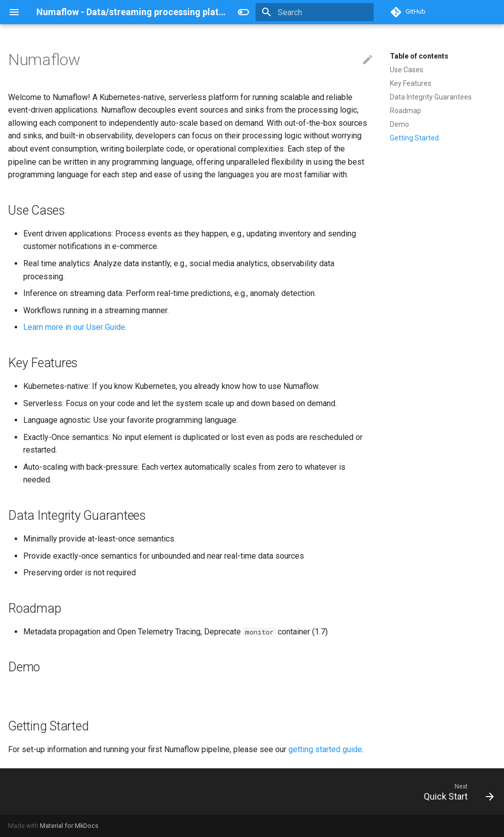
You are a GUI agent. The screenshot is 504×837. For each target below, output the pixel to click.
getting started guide (325, 749)
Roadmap (406, 111)
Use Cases (407, 70)
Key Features (411, 83)
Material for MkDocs (69, 826)
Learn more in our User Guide (74, 327)
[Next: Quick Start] (456, 792)
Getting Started (414, 138)
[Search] (315, 12)
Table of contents (419, 56)
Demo (399, 124)
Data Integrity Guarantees (431, 97)
